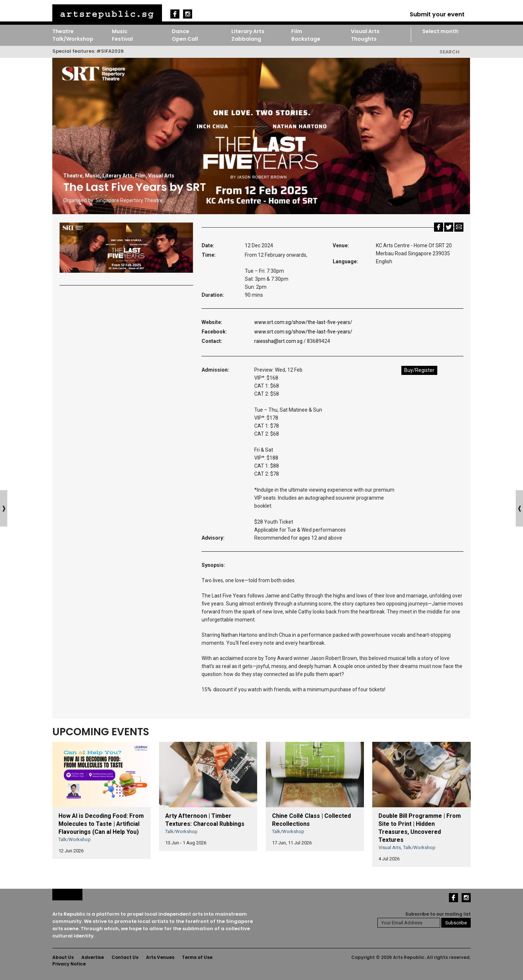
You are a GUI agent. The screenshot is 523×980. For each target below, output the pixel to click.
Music (120, 31)
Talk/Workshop (73, 39)
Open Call (185, 39)
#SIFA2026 (110, 51)
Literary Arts (248, 31)
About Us (63, 957)
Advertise (93, 957)
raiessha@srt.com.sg (278, 341)
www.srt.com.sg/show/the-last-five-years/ (303, 322)
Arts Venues (160, 957)
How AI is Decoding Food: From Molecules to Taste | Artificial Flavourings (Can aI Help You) (101, 824)
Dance (181, 31)
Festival (122, 39)
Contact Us (125, 957)
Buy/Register (419, 370)
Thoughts (364, 39)
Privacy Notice (69, 964)
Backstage (306, 39)
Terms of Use (197, 957)
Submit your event (437, 14)
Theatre (63, 31)
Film (297, 31)
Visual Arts (365, 31)
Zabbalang (246, 39)
